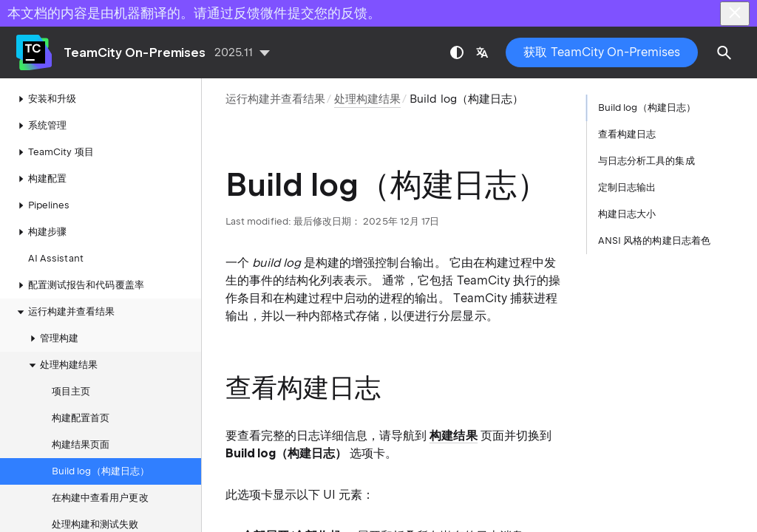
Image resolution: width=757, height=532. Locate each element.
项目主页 (71, 391)
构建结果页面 (81, 444)
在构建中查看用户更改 (100, 498)
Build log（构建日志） (101, 471)
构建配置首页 (81, 418)
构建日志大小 (627, 214)
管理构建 (52, 338)
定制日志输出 (627, 187)
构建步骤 (40, 232)
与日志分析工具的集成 (646, 161)
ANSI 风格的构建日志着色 (654, 241)
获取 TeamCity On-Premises (602, 52)
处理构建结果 (61, 365)
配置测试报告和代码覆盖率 (79, 285)
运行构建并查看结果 (275, 99)
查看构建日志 (627, 134)
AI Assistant (56, 258)
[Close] (735, 14)
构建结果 (453, 436)
